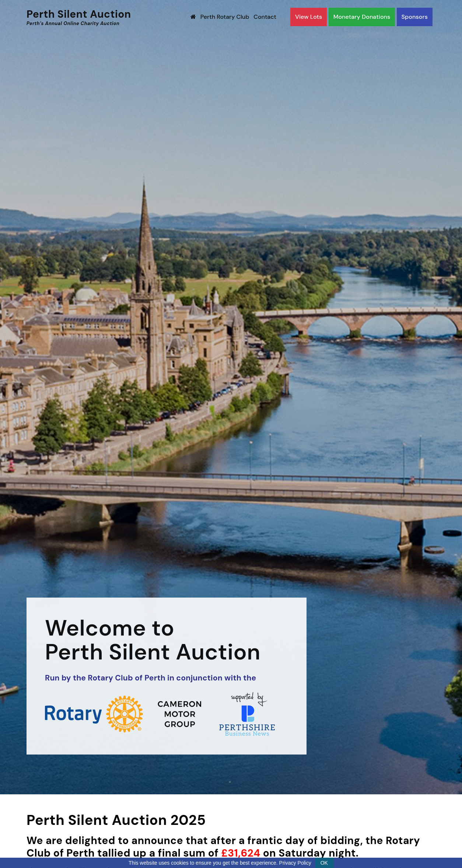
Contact (265, 17)
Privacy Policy (295, 863)
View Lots (309, 17)
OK (324, 863)
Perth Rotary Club (225, 17)
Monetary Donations (362, 17)
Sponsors (415, 17)
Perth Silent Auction (79, 17)
